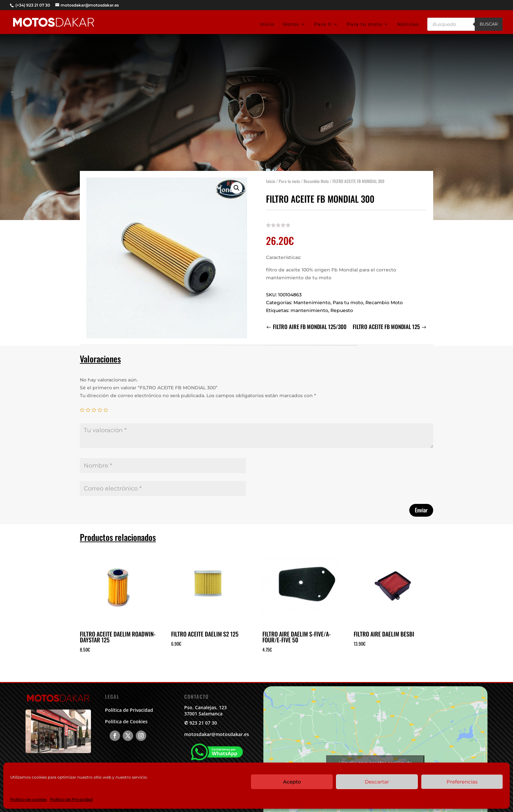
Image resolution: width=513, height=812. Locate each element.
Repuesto (342, 309)
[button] (237, 186)
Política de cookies (28, 799)
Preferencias (462, 782)
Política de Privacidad (71, 799)
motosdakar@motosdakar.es (217, 734)
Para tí (323, 25)
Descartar (377, 782)
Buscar (489, 24)
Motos (291, 25)
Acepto (292, 782)
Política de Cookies (126, 721)
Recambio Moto (316, 179)
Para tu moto (364, 25)
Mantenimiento (312, 301)
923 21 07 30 (203, 723)
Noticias (408, 25)
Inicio (267, 25)
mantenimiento (309, 309)
